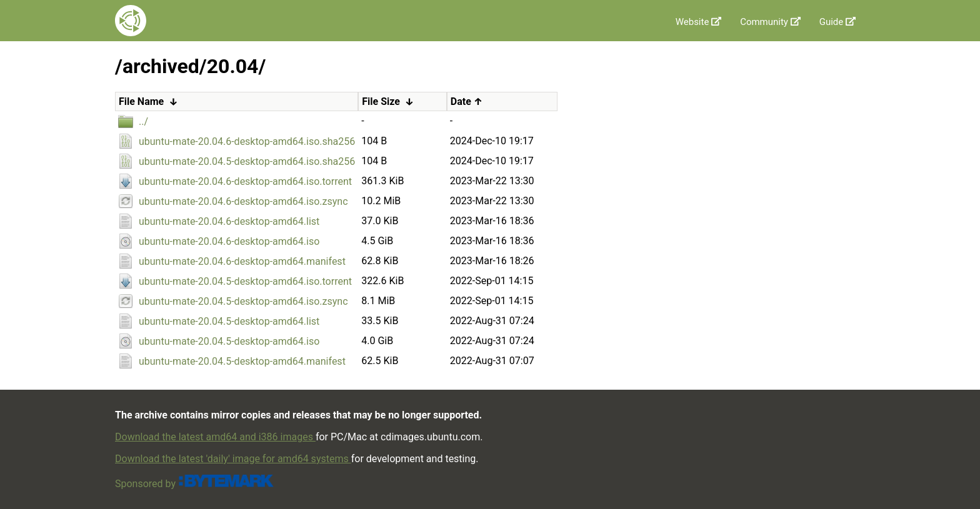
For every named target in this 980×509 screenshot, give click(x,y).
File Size (381, 101)
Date (461, 101)
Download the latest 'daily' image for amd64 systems (233, 459)
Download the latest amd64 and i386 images (215, 437)
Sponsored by (195, 484)
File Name (141, 101)
